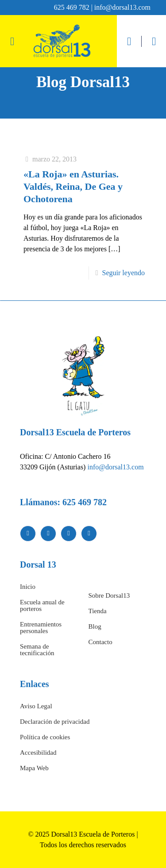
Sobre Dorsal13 (109, 595)
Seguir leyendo (124, 273)
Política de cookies (45, 737)
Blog (95, 626)
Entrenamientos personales (41, 628)
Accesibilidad (38, 753)
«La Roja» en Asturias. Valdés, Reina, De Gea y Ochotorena (73, 186)
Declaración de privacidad (55, 722)
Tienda (98, 611)
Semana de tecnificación (37, 650)
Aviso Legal (36, 706)
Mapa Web (34, 768)
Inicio (28, 587)
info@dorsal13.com (115, 467)
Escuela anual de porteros (42, 605)
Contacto (100, 642)
